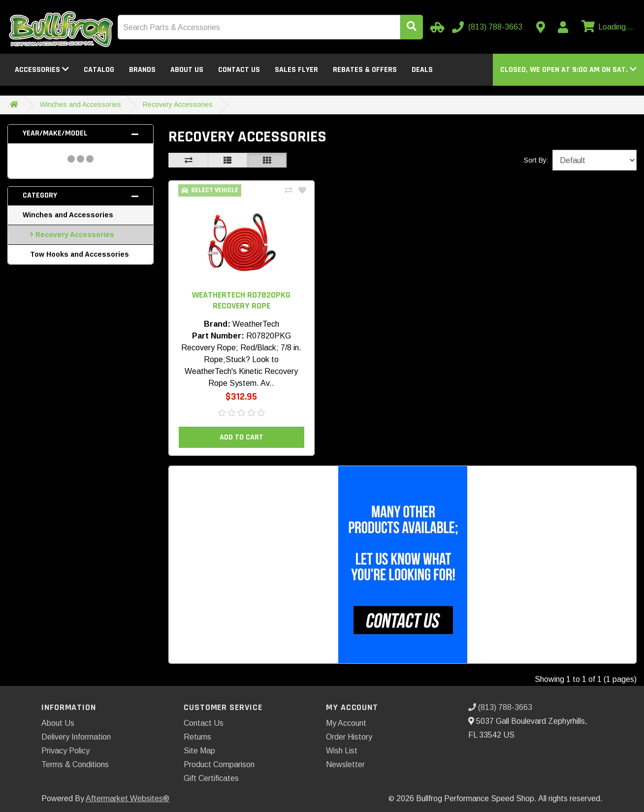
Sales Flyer (296, 70)
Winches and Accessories (80, 104)
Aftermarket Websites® (128, 798)
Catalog (99, 70)
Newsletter (345, 764)
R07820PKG (269, 336)
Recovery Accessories (178, 104)
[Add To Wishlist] (302, 191)
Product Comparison (219, 764)
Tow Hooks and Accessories (80, 254)
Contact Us (239, 70)
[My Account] (563, 27)
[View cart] (606, 27)
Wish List (342, 751)
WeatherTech (256, 324)
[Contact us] (541, 27)
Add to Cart (241, 437)
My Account (346, 723)
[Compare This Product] (289, 191)
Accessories (42, 70)
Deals (422, 70)
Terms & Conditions (75, 764)
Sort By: (536, 160)
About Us (187, 70)
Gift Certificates (211, 778)
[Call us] (488, 27)
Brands (142, 70)
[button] (568, 70)
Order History (349, 737)
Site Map (199, 751)
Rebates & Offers (365, 70)
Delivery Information (76, 737)
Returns (197, 737)
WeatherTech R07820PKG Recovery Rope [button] (241, 300)
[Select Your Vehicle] (436, 27)
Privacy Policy (65, 751)
